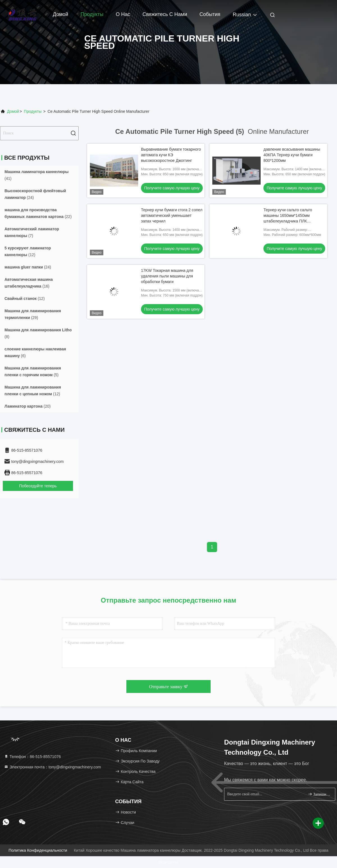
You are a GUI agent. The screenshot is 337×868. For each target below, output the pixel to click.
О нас (123, 14)
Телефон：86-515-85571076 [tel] (32, 757)
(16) (29, 283)
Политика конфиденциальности (38, 850)
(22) (38, 213)
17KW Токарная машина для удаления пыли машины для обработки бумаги (167, 276)
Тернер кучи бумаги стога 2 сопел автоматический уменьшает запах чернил (172, 215)
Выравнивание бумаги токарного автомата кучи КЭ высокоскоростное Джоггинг (171, 155)
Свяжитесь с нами (165, 14)
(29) (33, 314)
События (210, 14)
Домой (61, 14)
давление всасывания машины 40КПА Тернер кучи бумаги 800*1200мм (292, 155)
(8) (38, 333)
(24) (35, 194)
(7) (32, 232)
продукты (33, 111)
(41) (37, 175)
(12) (28, 251)
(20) (28, 406)
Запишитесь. (319, 794)
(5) (33, 371)
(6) (35, 352)
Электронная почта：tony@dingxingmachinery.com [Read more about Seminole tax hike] (53, 767)
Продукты (92, 14)
